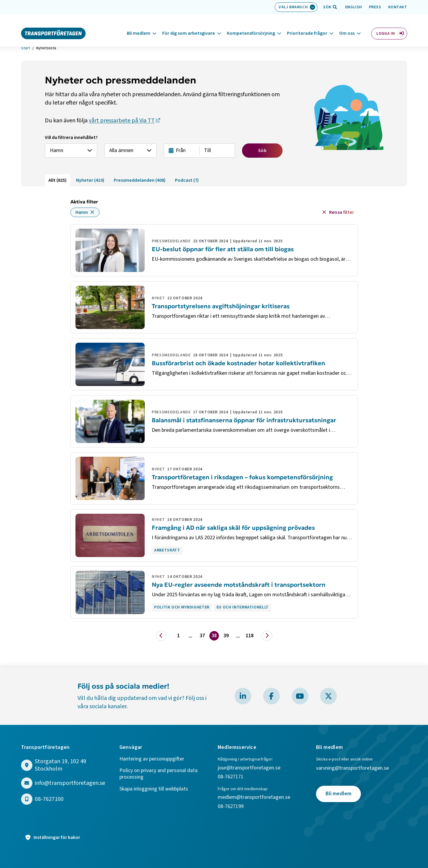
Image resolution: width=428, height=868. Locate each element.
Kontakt (398, 7)
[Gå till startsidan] (53, 26)
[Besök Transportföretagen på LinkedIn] (243, 696)
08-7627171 (231, 777)
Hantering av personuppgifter (152, 759)
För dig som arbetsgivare (189, 26)
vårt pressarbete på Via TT (122, 121)
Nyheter (90, 180)
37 (202, 636)
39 (226, 636)
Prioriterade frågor (307, 26)
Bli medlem (139, 26)
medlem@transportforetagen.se (254, 797)
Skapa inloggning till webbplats (154, 789)
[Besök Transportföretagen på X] (328, 696)
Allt (57, 180)
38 (214, 636)
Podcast (187, 180)
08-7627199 (231, 807)
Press (375, 7)
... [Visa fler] (190, 636)
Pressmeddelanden (140, 180)
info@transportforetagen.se (70, 783)
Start (26, 48)
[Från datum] (181, 151)
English (354, 7)
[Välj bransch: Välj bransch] (296, 7)
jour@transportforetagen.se (249, 768)
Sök (262, 151)
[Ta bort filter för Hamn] (92, 212)
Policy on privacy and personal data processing (158, 774)
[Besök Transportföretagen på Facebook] (271, 696)
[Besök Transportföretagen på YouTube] (300, 696)
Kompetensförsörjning (251, 26)
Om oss (347, 26)
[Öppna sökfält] (327, 7)
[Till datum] (217, 151)
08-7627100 (49, 799)
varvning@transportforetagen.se (352, 768)
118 (250, 636)
